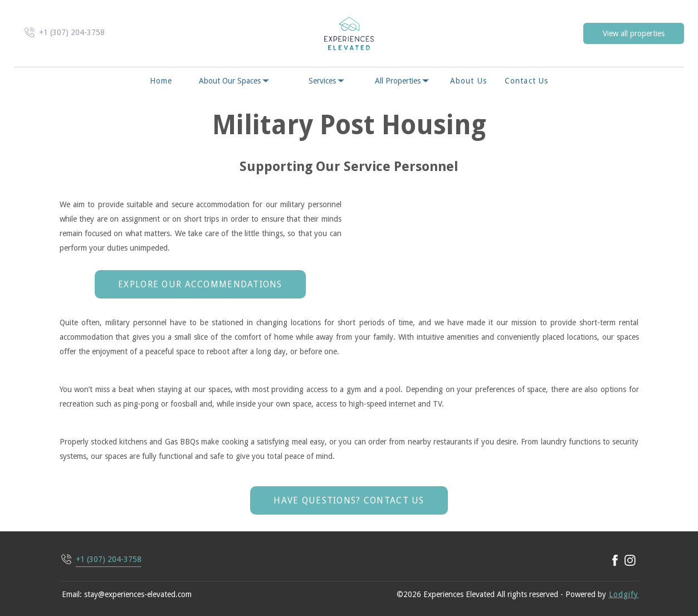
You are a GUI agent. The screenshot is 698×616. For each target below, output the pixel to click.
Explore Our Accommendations (200, 284)
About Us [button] (468, 81)
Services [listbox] (327, 81)
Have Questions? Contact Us (349, 500)
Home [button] (161, 81)
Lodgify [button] (624, 594)
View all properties (634, 33)
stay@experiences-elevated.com (138, 594)
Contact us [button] (526, 81)
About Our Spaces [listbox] (235, 81)
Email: (72, 594)
